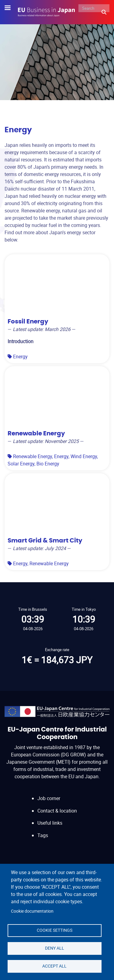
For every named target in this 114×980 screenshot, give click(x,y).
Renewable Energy (33, 456)
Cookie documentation (32, 911)
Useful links (50, 823)
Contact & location (57, 811)
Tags (43, 835)
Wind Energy (84, 456)
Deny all (55, 948)
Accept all (54, 966)
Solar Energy (21, 464)
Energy (20, 357)
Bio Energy (48, 464)
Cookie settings (55, 930)
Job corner (49, 798)
